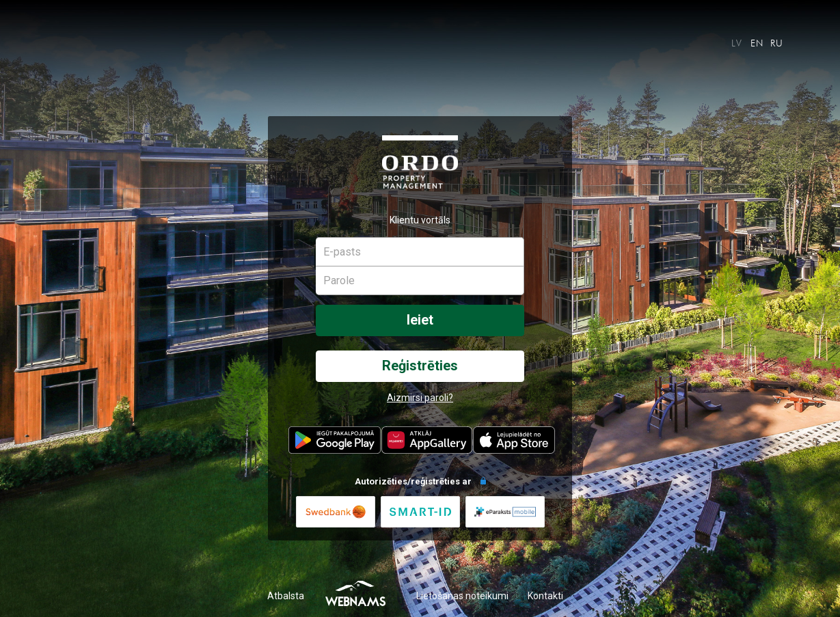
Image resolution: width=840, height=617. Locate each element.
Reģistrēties (420, 366)
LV (737, 43)
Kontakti (545, 596)
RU (777, 43)
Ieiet (420, 320)
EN (757, 43)
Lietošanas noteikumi (462, 596)
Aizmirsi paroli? (420, 398)
